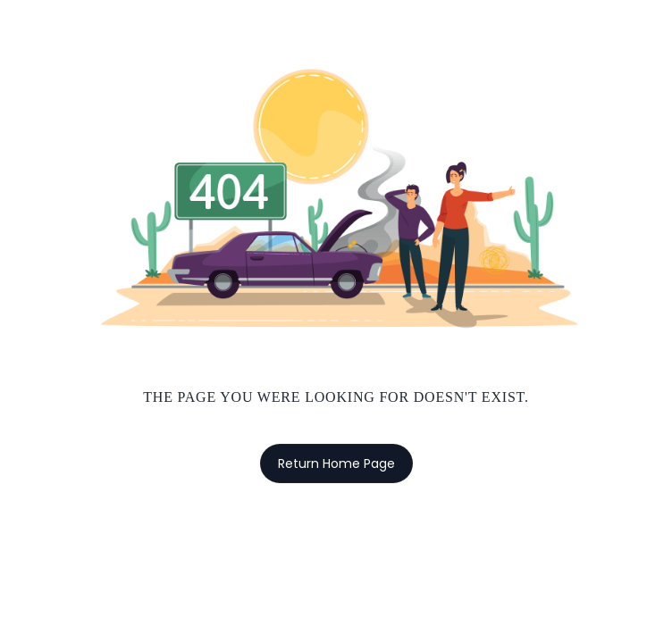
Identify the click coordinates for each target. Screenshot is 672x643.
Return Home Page (336, 463)
